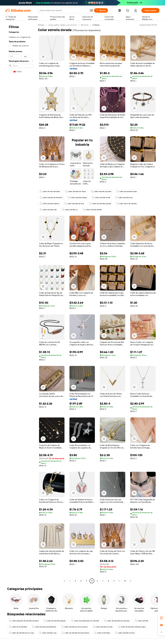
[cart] (128, 11)
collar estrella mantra (125, 633)
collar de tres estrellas (50, 191)
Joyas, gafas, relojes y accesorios (62, 25)
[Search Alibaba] (63, 10)
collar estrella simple (77, 198)
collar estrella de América (51, 198)
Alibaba (41, 25)
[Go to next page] (130, 581)
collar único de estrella (126, 204)
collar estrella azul (124, 198)
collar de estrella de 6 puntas (117, 621)
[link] (161, 618)
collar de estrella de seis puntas (75, 633)
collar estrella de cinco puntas (74, 627)
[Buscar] (101, 10)
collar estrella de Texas (75, 191)
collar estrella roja (48, 210)
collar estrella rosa (48, 633)
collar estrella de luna (74, 204)
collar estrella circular (103, 627)
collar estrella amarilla (101, 191)
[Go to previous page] (64, 581)
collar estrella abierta (50, 204)
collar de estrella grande (100, 204)
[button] (91, 10)
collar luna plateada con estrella (85, 621)
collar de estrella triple (127, 191)
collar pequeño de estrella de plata (24, 621)
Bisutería (85, 25)
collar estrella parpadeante (44, 627)
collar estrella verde (101, 198)
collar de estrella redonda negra (132, 627)
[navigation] (21, 303)
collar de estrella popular (55, 621)
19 (125, 581)
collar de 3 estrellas (18, 627)
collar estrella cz (70, 210)
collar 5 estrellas (102, 633)
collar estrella (141, 621)
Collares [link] (96, 25)
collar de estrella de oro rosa (21, 633)
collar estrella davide (92, 210)
